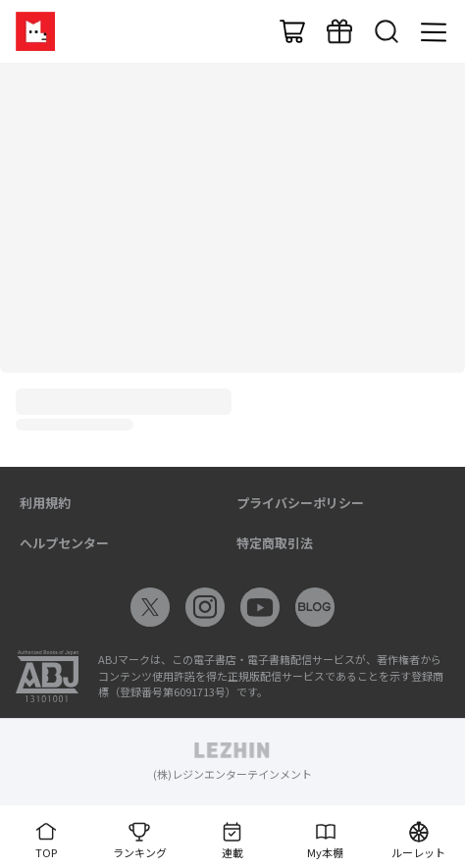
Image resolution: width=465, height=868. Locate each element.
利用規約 (45, 503)
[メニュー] (434, 31)
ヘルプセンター (64, 543)
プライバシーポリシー (300, 503)
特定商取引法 (275, 543)
